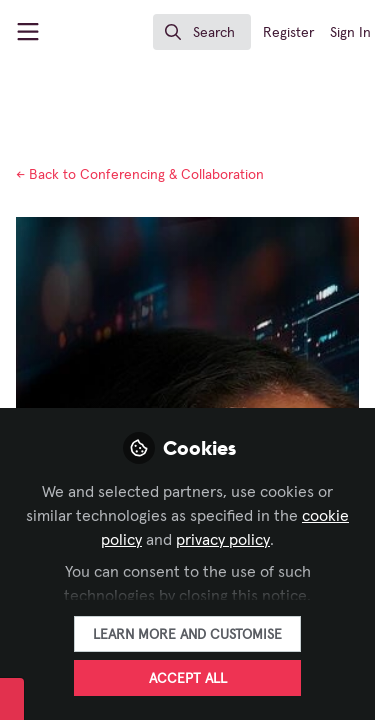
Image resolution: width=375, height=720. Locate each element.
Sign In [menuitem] (350, 33)
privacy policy (223, 540)
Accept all (188, 679)
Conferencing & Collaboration (140, 175)
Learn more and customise (187, 635)
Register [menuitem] (288, 33)
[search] (202, 32)
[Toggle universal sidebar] (28, 32)
